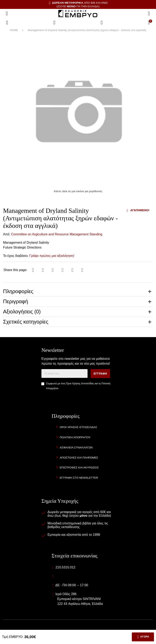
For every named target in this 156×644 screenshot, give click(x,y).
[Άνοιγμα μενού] (7, 14)
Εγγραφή (100, 374)
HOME (14, 30)
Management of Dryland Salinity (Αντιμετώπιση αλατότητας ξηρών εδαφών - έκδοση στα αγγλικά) (87, 30)
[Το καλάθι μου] (149, 23)
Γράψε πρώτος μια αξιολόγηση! (52, 256)
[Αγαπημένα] (54, 23)
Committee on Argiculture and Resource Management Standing (57, 234)
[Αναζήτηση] (149, 14)
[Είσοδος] (102, 23)
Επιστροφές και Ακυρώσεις (79, 468)
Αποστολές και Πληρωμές (79, 458)
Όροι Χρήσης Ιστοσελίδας (80, 384)
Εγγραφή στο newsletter (79, 478)
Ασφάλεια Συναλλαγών (76, 447)
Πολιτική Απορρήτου (75, 437)
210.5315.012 (65, 567)
